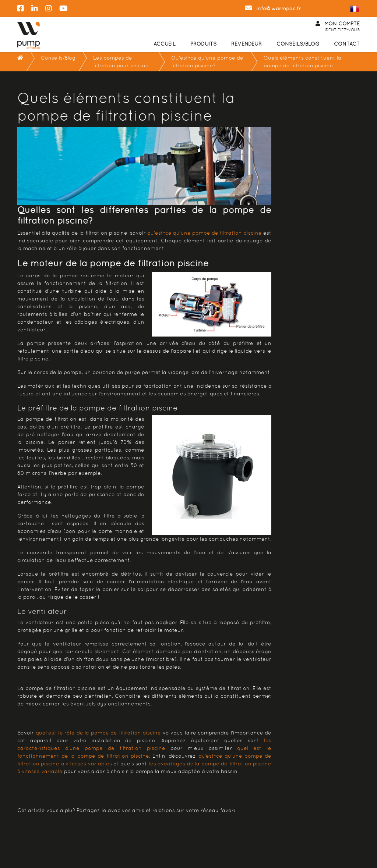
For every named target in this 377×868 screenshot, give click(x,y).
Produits (203, 44)
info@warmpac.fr (273, 8)
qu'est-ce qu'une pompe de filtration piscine (205, 233)
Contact (347, 44)
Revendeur (246, 44)
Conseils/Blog (298, 44)
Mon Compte (338, 27)
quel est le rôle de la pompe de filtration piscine (98, 733)
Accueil (165, 44)
